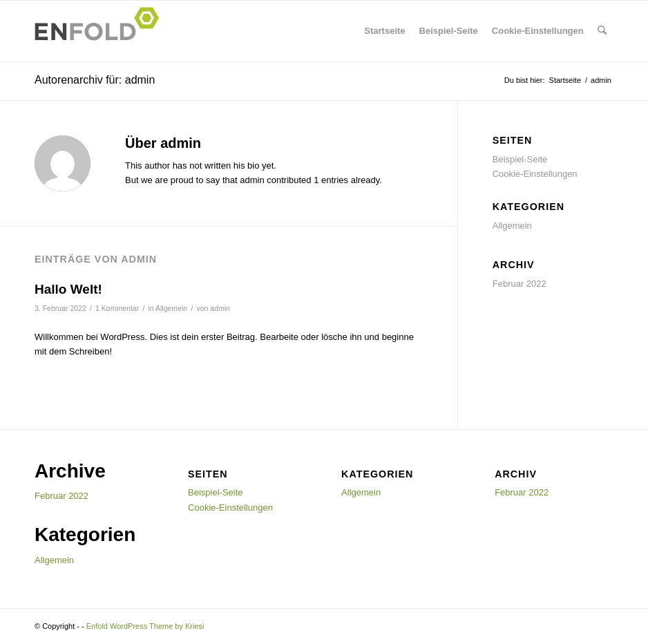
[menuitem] (602, 31)
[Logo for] (101, 31)
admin (220, 308)
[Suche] (602, 31)
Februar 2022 (520, 284)
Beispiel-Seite (449, 31)
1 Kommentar (117, 308)
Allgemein (171, 308)
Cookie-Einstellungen (538, 31)
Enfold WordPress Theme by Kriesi (145, 626)
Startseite (384, 31)
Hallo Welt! (68, 289)
